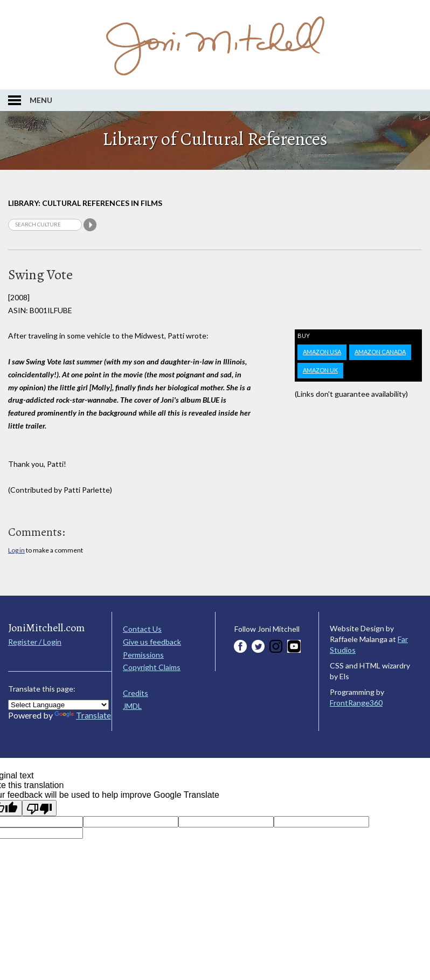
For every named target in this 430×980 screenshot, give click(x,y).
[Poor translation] (39, 808)
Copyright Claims (152, 667)
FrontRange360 (356, 703)
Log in (16, 550)
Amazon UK (320, 370)
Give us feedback (152, 642)
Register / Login (35, 642)
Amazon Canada (380, 352)
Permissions (143, 655)
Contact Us (142, 629)
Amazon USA (322, 352)
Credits (136, 693)
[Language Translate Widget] (58, 705)
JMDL (132, 706)
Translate (83, 715)
